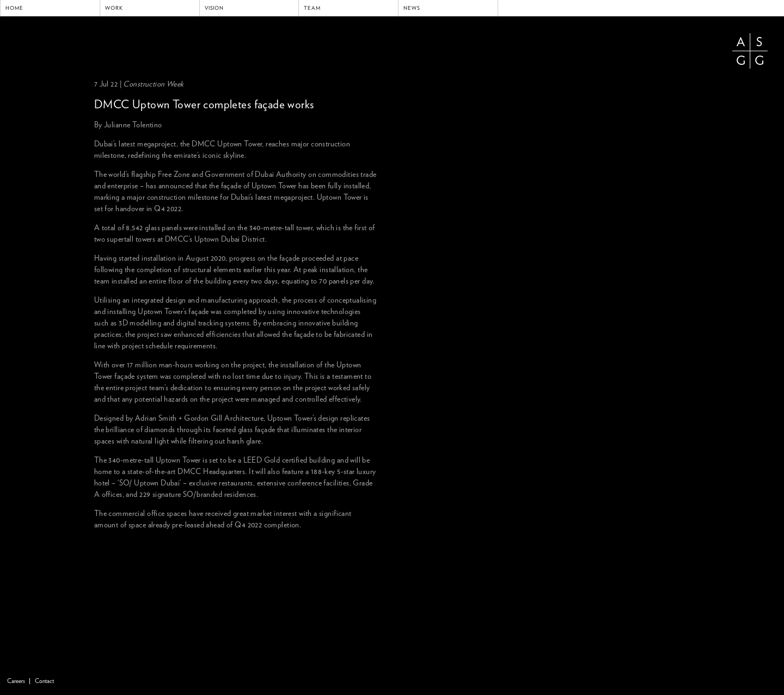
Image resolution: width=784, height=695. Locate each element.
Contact (44, 681)
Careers (16, 681)
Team (312, 8)
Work (114, 8)
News (412, 8)
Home (14, 8)
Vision (215, 8)
